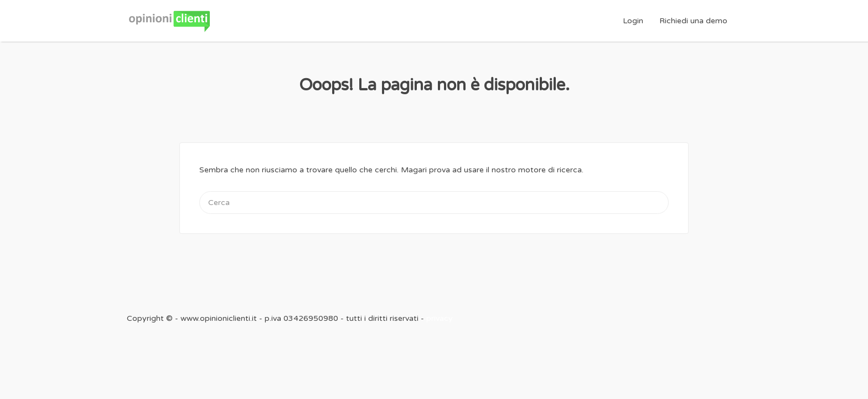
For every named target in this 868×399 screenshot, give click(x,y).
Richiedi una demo (693, 21)
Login (633, 21)
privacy (440, 318)
